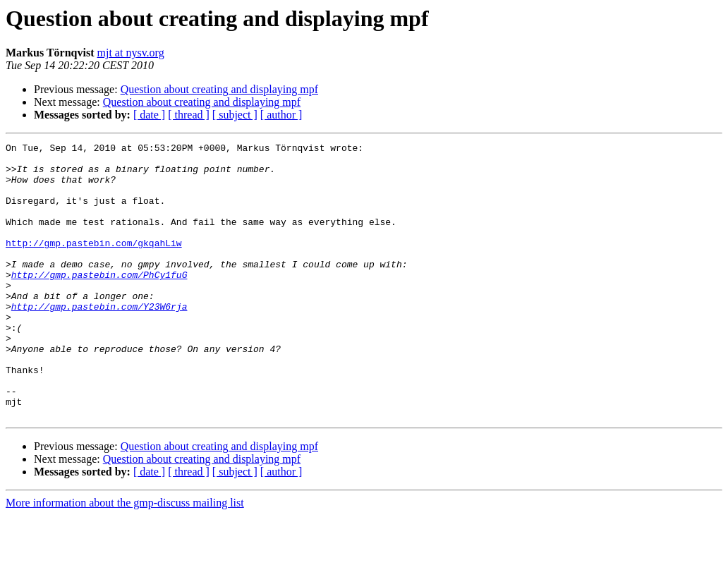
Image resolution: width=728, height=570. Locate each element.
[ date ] (149, 115)
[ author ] (281, 115)
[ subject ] (235, 115)
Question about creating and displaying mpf (219, 89)
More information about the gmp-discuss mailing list (125, 558)
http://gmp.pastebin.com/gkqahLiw (94, 264)
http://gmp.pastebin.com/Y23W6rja (99, 340)
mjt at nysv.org (131, 53)
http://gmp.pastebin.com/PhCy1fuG (99, 302)
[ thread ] (189, 115)
